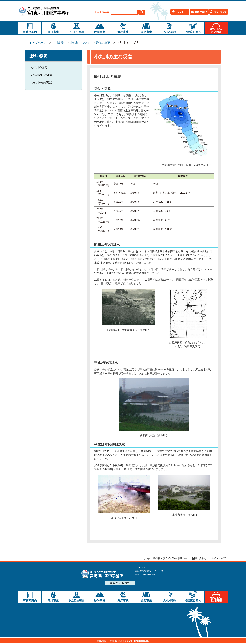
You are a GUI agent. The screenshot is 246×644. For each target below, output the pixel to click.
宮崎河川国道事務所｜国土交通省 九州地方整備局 (45, 12)
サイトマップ (218, 559)
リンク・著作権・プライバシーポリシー (165, 559)
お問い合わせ (199, 559)
